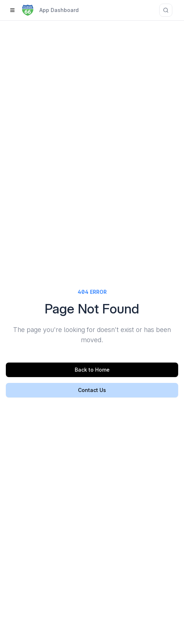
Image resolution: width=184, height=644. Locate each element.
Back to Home (92, 370)
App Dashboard (59, 10)
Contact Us (92, 390)
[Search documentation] (166, 10)
